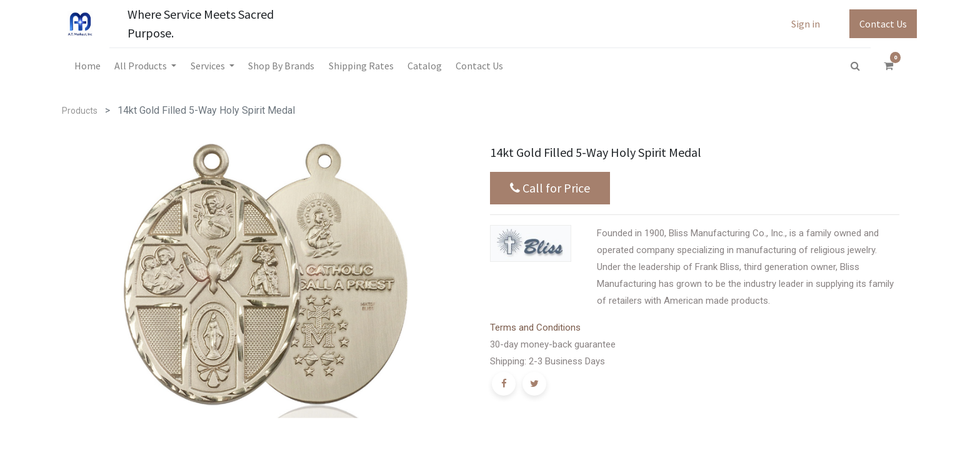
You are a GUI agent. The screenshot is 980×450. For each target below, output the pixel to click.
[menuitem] (87, 66)
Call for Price (550, 188)
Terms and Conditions (535, 327)
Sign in (806, 24)
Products (80, 111)
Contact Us (883, 24)
